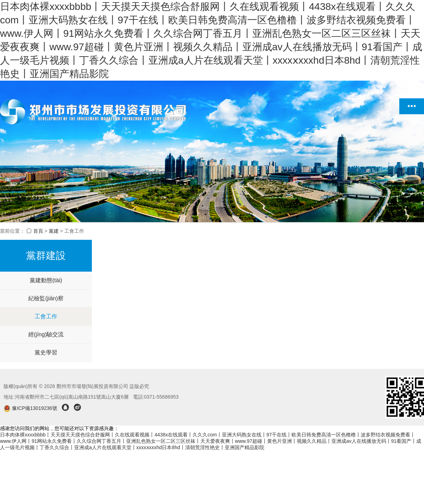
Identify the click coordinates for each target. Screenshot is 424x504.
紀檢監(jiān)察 (46, 298)
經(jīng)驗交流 (46, 334)
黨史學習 (46, 352)
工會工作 (46, 316)
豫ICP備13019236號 (31, 408)
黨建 (54, 231)
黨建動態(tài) (46, 280)
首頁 (35, 231)
